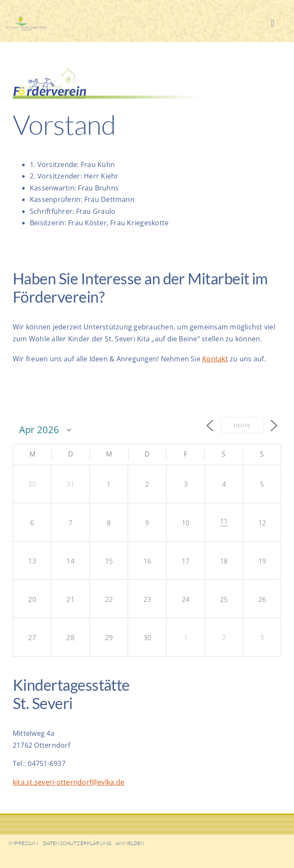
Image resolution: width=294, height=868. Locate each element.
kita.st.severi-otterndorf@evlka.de (69, 782)
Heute (242, 425)
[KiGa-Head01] (34, 19)
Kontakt (215, 359)
